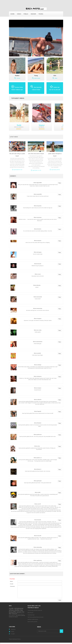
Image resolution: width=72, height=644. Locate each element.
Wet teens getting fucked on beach (36, 617)
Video (19, 14)
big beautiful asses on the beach (17, 612)
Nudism (33, 14)
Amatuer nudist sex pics (33, 619)
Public (26, 14)
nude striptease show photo (16, 609)
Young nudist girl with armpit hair (35, 610)
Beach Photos (18, 639)
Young (41, 14)
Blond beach (30, 613)
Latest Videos (14, 137)
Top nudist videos (18, 98)
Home (12, 14)
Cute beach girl (31, 615)
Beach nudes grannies (32, 622)
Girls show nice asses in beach (36, 154)
